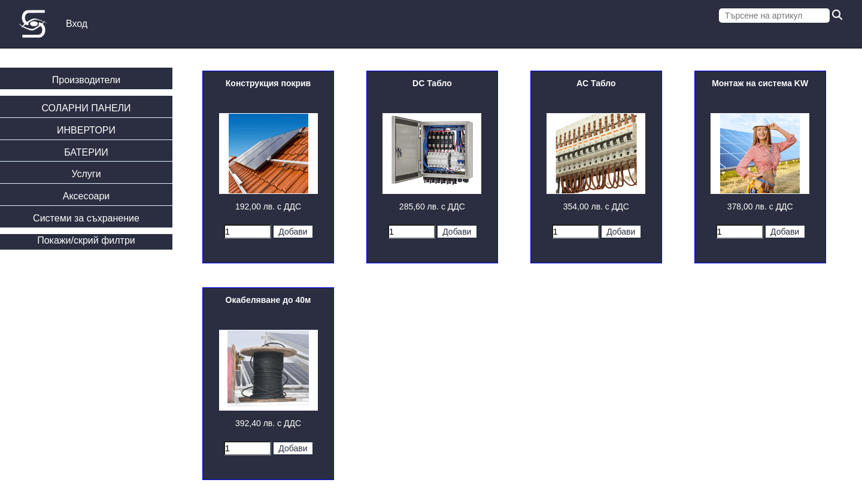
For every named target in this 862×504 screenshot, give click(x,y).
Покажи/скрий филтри (86, 240)
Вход (77, 24)
